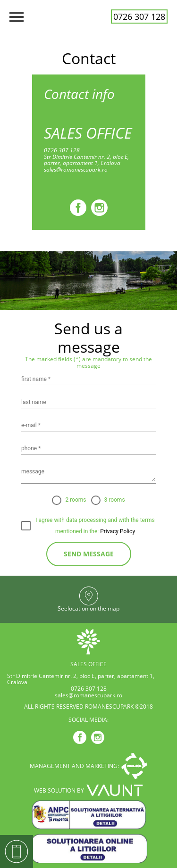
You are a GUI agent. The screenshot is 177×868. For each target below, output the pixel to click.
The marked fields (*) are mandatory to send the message (88, 363)
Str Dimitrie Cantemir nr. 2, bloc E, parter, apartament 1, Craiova (86, 160)
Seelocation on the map (88, 609)
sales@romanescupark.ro (76, 170)
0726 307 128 (139, 17)
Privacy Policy (117, 531)
